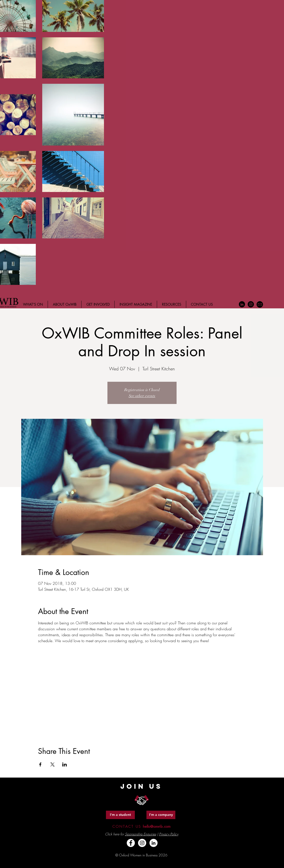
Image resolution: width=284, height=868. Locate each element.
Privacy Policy (169, 834)
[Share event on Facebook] (40, 764)
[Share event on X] (52, 764)
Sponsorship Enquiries (141, 834)
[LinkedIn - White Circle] (153, 843)
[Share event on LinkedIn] (65, 764)
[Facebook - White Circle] (131, 843)
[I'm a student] (120, 815)
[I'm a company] (161, 815)
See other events (142, 396)
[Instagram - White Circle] (142, 843)
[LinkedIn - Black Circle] (242, 304)
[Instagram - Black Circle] (251, 304)
